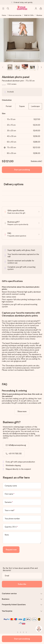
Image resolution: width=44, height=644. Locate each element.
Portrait (9, 106)
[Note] (22, 538)
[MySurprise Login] (36, 8)
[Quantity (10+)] (22, 527)
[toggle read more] (22, 411)
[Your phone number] (22, 519)
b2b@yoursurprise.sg (17, 445)
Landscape (35, 106)
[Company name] (22, 486)
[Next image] (41, 67)
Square (22, 106)
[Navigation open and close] (3, 8)
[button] (10, 67)
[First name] (22, 494)
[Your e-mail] (22, 510)
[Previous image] (3, 67)
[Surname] (22, 502)
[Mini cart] (41, 8)
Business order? (36, 161)
